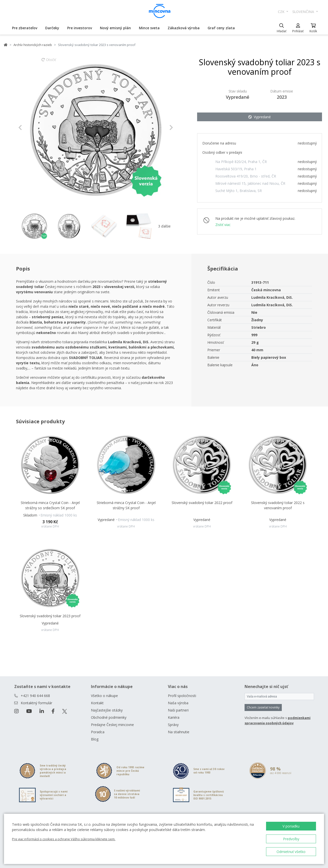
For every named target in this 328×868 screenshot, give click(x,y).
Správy (173, 725)
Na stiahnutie (179, 732)
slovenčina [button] (304, 12)
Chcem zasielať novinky (263, 707)
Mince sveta (149, 28)
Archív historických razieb (33, 45)
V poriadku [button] (291, 826)
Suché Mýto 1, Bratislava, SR (239, 191)
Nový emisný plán (115, 28)
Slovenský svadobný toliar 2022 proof (202, 503)
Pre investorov (80, 28)
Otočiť (49, 62)
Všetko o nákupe (104, 696)
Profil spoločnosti (182, 696)
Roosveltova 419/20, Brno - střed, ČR (246, 176)
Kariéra (174, 717)
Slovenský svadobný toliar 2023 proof (50, 616)
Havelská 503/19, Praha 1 (236, 169)
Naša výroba (178, 703)
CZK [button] (282, 12)
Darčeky (52, 28)
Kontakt (97, 703)
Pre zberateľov (25, 28)
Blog (95, 739)
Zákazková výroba (184, 28)
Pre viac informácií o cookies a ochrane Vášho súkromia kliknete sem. (64, 839)
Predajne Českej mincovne (112, 725)
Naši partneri (178, 710)
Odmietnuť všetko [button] (291, 852)
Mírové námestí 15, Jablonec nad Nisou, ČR (250, 183)
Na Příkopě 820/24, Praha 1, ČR (241, 162)
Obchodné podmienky (109, 717)
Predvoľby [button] (291, 839)
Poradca (98, 732)
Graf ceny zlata (221, 28)
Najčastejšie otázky (107, 710)
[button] (30, 127)
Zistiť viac (223, 225)
